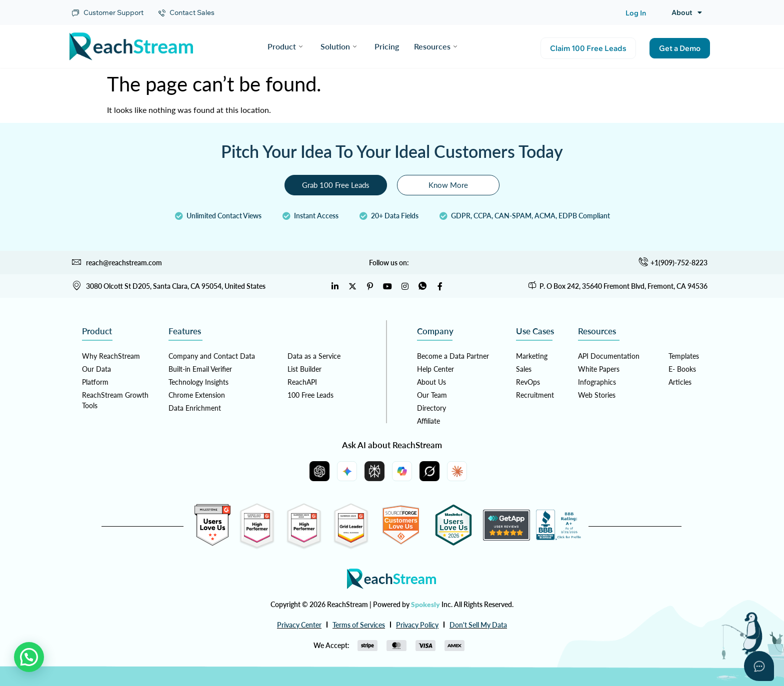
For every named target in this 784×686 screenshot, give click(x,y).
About (687, 12)
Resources (435, 46)
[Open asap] (759, 666)
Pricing (387, 46)
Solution (338, 46)
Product (285, 46)
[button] (29, 657)
